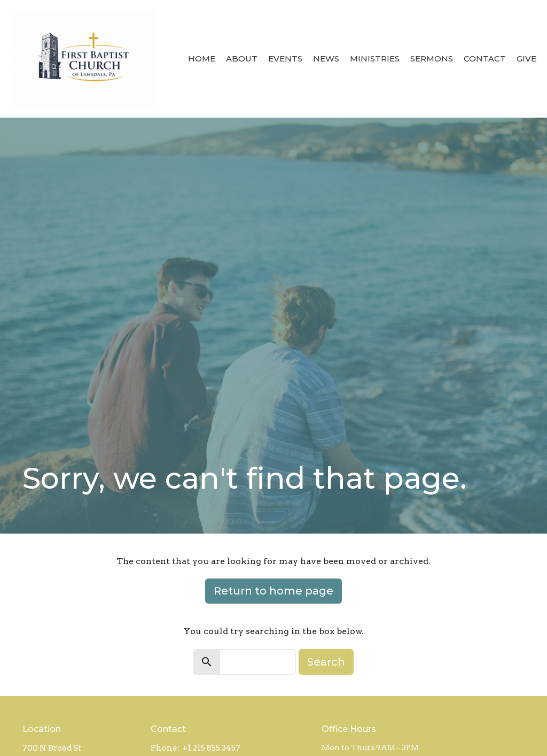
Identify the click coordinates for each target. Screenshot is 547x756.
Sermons (432, 59)
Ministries (375, 59)
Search (326, 662)
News (326, 59)
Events (285, 59)
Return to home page (273, 591)
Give (526, 59)
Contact (485, 59)
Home (202, 59)
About (242, 59)
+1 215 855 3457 (211, 748)
